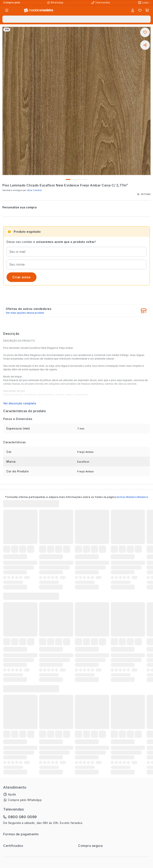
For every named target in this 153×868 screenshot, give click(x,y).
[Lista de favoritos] (140, 10)
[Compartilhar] (145, 45)
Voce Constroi (35, 190)
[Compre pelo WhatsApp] (56, 3)
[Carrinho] (147, 10)
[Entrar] (133, 10)
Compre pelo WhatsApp (25, 800)
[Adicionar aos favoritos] (145, 32)
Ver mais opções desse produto (25, 313)
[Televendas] (101, 3)
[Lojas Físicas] (144, 3)
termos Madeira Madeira (132, 497)
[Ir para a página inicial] (39, 10)
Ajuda (12, 794)
